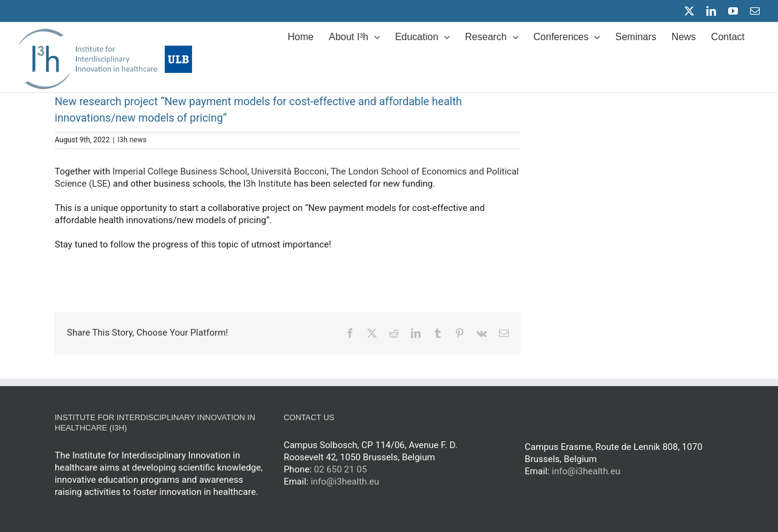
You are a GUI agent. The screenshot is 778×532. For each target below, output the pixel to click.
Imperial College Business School (180, 171)
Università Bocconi (289, 171)
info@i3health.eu (345, 482)
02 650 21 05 (341, 469)
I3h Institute (267, 184)
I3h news (132, 140)
